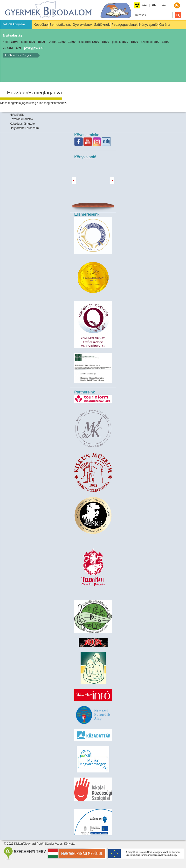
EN (145, 5)
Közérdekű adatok (22, 119)
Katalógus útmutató (22, 124)
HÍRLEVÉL (17, 115)
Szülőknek (102, 25)
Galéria (165, 25)
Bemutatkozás (60, 25)
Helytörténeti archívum (24, 128)
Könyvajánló (148, 25)
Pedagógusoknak (124, 25)
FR (164, 5)
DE (154, 5)
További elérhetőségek (18, 55)
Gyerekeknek (83, 25)
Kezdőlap (41, 25)
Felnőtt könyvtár (14, 24)
